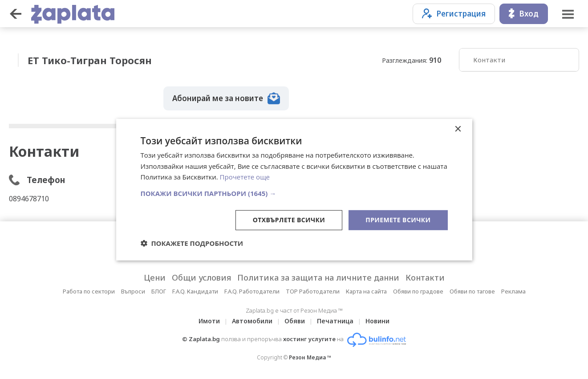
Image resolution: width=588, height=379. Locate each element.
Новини (377, 321)
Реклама (513, 291)
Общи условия (201, 277)
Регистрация (454, 14)
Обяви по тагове (472, 291)
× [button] (458, 129)
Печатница (335, 321)
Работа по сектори (89, 291)
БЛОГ (159, 291)
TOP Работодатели (313, 291)
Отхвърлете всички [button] (289, 220)
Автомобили (252, 321)
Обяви (295, 321)
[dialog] (294, 189)
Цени (155, 277)
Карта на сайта (366, 291)
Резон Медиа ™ (310, 357)
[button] (294, 193)
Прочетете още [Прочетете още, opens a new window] (245, 177)
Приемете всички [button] (398, 220)
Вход (524, 14)
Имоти (209, 321)
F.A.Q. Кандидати (195, 291)
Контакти (489, 60)
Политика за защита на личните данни (318, 277)
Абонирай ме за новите (226, 98)
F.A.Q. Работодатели (252, 291)
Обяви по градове (418, 291)
